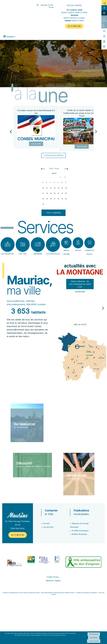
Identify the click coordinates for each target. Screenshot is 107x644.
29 (62, 199)
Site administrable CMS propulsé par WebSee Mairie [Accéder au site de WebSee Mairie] (58, 593)
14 (58, 188)
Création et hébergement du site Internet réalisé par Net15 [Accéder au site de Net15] (21, 593)
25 (47, 199)
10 (43, 188)
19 (51, 193)
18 (47, 193)
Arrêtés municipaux (80, 531)
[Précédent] (11, 131)
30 (66, 199)
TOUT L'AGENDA (53, 213)
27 (55, 199)
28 (58, 199)
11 (47, 188)
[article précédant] (56, 307)
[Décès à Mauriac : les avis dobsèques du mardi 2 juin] (80, 308)
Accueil (46, 523)
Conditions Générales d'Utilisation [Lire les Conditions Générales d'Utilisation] (86, 593)
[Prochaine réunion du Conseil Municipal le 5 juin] (36, 128)
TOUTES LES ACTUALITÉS (53, 155)
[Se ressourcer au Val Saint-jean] (27, 423)
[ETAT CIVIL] (23, 245)
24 (43, 199)
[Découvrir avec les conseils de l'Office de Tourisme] (32, 465)
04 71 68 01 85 (74, 26)
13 (55, 188)
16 (66, 188)
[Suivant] (96, 131)
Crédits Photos (53, 577)
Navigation (11, 37)
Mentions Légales (53, 581)
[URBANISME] (38, 245)
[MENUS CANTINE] (66, 243)
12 (51, 188)
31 (43, 204)
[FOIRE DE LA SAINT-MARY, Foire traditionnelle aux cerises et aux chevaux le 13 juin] (82, 131)
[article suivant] (103, 308)
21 (58, 193)
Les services (49, 527)
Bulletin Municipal (79, 534)
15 (62, 188)
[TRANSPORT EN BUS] (90, 243)
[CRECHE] (78, 243)
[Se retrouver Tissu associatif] (79, 474)
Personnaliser (94, 641)
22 (62, 193)
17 (43, 193)
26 (51, 199)
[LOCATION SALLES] (53, 245)
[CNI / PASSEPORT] (8, 245)
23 (66, 193)
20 (55, 193)
